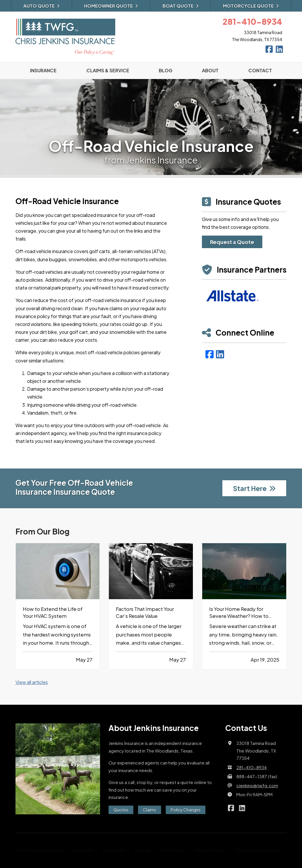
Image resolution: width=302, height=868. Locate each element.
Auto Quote (41, 6)
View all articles (32, 682)
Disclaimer (83, 850)
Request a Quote (232, 242)
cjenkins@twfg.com (257, 785)
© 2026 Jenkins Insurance (40, 850)
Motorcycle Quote (251, 6)
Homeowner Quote (111, 6)
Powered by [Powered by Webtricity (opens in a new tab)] (257, 850)
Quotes (121, 810)
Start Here (254, 488)
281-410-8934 (252, 767)
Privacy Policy (172, 850)
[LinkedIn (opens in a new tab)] (220, 354)
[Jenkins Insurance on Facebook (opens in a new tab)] (269, 50)
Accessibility (113, 850)
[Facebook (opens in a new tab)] (210, 354)
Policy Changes (186, 810)
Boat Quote (180, 6)
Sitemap (142, 850)
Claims (150, 810)
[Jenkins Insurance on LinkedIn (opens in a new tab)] (279, 50)
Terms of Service (210, 850)
